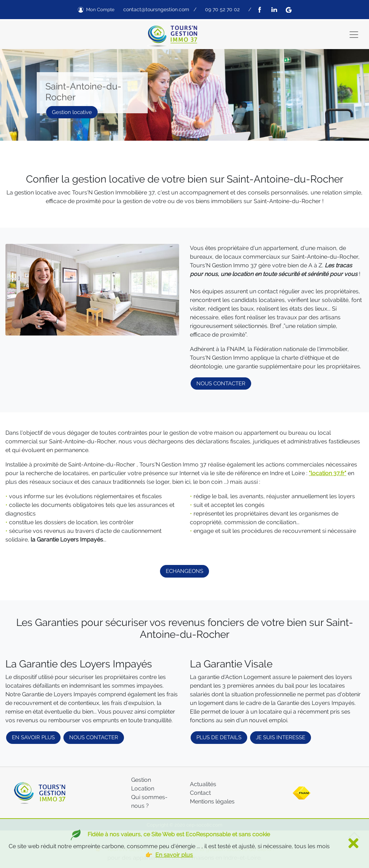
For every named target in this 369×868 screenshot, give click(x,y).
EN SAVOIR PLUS (33, 737)
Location (143, 788)
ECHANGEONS (184, 571)
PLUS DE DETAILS (219, 737)
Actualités (203, 784)
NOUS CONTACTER (221, 383)
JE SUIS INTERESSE (281, 737)
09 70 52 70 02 (222, 9)
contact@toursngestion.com (156, 9)
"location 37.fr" (328, 473)
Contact (200, 793)
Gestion (141, 780)
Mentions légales (212, 801)
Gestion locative (72, 112)
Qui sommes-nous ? (149, 801)
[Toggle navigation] (354, 35)
